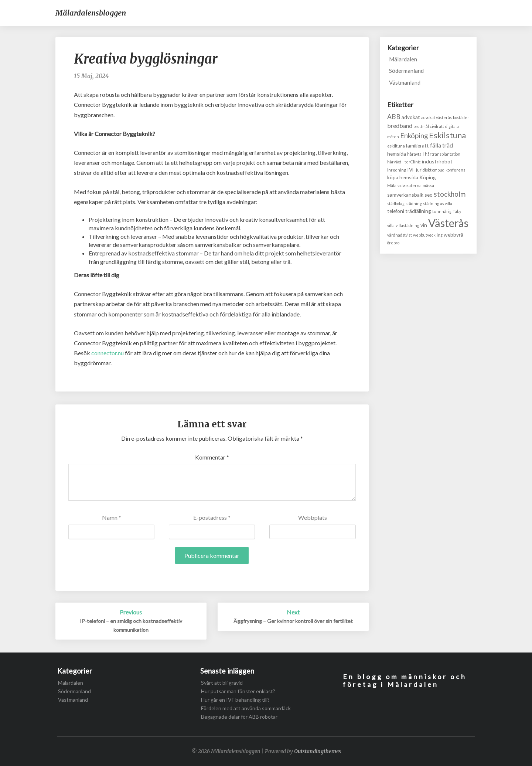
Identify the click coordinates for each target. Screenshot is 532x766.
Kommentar (212, 457)
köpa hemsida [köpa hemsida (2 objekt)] (403, 177)
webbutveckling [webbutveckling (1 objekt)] (428, 235)
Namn (112, 517)
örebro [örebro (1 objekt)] (393, 243)
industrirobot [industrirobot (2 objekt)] (437, 161)
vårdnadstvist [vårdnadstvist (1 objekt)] (400, 235)
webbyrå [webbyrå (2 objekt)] (453, 235)
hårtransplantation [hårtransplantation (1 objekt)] (443, 154)
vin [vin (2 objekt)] (424, 225)
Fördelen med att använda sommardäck (246, 708)
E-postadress (212, 517)
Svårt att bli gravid (222, 683)
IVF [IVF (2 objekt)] (411, 170)
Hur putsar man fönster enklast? (238, 691)
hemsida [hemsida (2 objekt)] (397, 154)
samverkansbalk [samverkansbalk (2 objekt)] (405, 195)
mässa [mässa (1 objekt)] (428, 185)
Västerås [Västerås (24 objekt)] (448, 223)
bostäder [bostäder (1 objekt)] (461, 117)
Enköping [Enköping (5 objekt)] (414, 135)
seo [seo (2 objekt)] (429, 195)
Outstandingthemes (318, 751)
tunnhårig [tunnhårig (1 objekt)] (442, 211)
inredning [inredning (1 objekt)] (397, 170)
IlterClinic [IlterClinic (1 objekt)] (412, 162)
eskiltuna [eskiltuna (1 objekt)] (396, 146)
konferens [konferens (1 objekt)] (455, 170)
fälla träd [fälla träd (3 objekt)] (441, 145)
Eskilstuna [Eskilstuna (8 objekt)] (447, 135)
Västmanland (405, 82)
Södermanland (406, 71)
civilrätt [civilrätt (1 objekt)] (437, 126)
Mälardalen (403, 59)
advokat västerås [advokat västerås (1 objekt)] (436, 117)
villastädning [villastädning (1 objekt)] (407, 225)
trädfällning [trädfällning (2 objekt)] (418, 211)
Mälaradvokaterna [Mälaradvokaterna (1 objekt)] (404, 185)
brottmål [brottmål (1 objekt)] (421, 126)
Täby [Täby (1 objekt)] (457, 211)
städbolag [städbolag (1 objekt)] (396, 204)
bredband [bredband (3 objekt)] (400, 126)
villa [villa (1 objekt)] (391, 225)
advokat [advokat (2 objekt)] (411, 117)
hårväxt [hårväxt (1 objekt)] (394, 162)
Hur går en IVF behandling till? (235, 700)
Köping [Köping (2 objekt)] (428, 177)
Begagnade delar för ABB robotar (239, 717)
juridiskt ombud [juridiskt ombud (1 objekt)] (430, 170)
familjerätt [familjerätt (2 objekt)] (417, 145)
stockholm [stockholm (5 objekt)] (450, 194)
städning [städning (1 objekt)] (414, 204)
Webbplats (313, 517)
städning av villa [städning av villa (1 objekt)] (438, 204)
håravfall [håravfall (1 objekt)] (415, 154)
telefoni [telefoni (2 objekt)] (396, 211)
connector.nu (108, 353)
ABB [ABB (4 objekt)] (394, 117)
